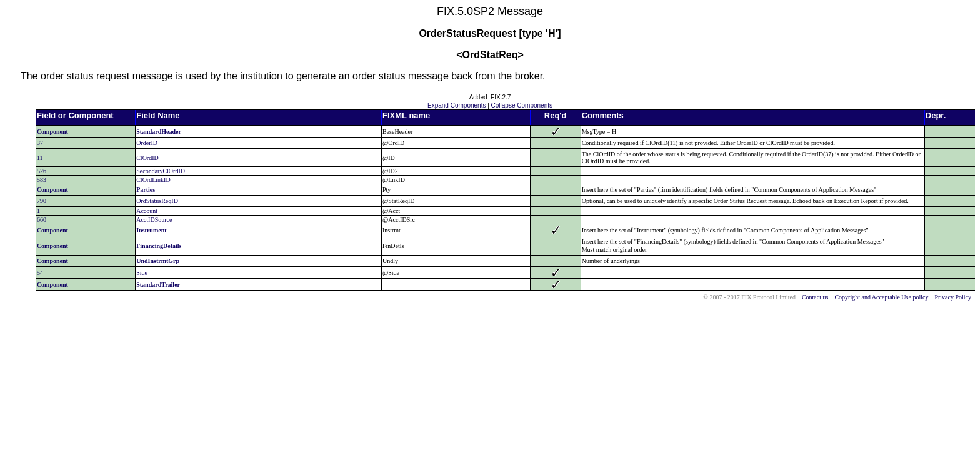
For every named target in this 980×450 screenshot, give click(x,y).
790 (42, 201)
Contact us (815, 297)
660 (42, 220)
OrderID (147, 143)
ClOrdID (147, 158)
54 (40, 273)
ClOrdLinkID (153, 180)
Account (147, 211)
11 (40, 158)
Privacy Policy (953, 297)
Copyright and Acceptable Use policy (881, 297)
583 (42, 180)
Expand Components (457, 105)
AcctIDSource (154, 220)
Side (142, 273)
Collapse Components (522, 105)
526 (42, 171)
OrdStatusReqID (157, 201)
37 (40, 143)
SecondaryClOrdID (161, 171)
